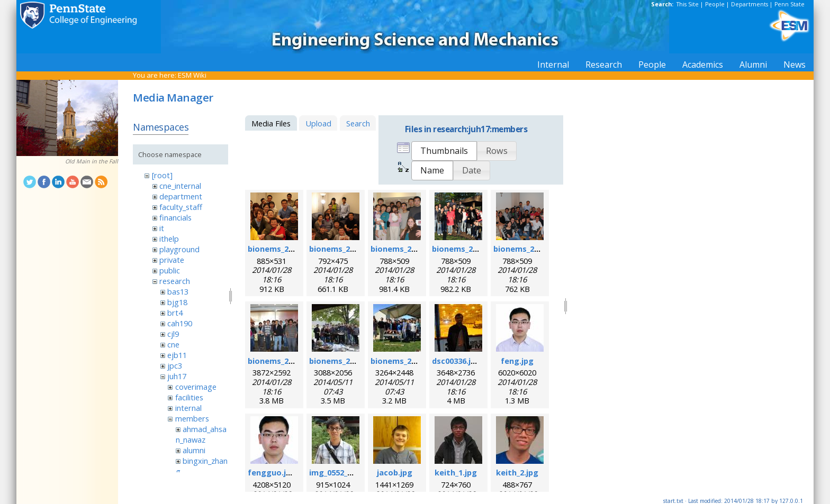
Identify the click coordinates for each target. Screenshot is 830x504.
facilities (189, 397)
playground (179, 249)
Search (358, 123)
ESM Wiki (192, 75)
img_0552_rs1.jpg (341, 472)
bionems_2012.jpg (282, 361)
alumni (194, 450)
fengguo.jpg (272, 472)
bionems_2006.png (283, 249)
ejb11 (177, 355)
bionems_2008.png (406, 249)
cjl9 (173, 334)
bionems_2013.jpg (343, 361)
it (162, 228)
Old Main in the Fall (92, 161)
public (170, 270)
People (715, 4)
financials (175, 217)
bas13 (178, 291)
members (192, 418)
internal (188, 408)
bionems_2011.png (529, 249)
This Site (688, 4)
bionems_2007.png (344, 249)
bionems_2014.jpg (404, 361)
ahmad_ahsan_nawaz (201, 434)
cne (173, 344)
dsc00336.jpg (456, 361)
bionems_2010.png (467, 249)
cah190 (180, 323)
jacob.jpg (395, 472)
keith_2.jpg (517, 472)
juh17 (177, 376)
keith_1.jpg (456, 472)
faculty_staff (181, 207)
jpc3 (175, 365)
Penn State (790, 4)
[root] (162, 175)
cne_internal (180, 186)
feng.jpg (517, 361)
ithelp (169, 239)
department (181, 196)
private (172, 260)
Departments (750, 4)
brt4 (175, 313)
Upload (318, 123)
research (175, 281)
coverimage (196, 387)
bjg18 (177, 302)
